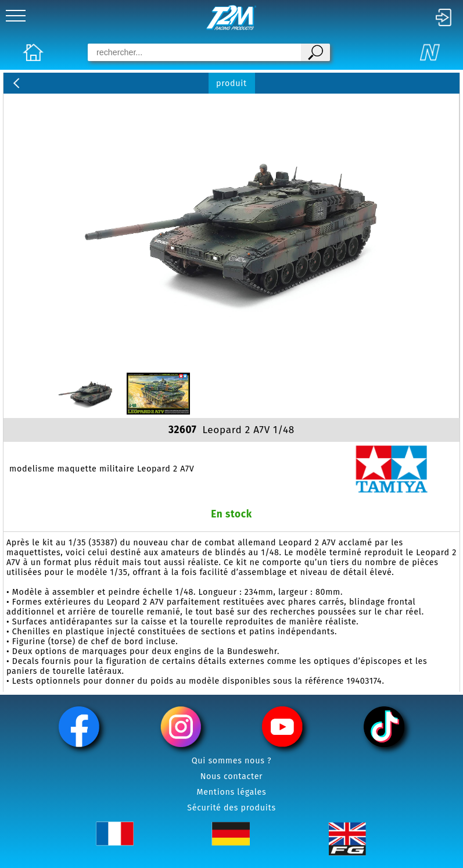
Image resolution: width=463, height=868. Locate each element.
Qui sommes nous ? (232, 761)
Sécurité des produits (231, 808)
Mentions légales (232, 792)
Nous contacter (232, 776)
